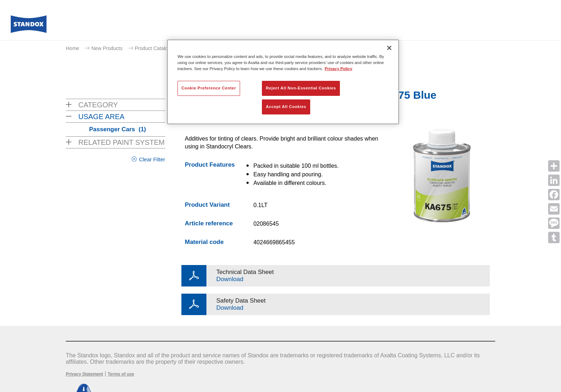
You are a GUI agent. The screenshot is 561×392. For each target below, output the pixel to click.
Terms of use (121, 374)
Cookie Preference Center (209, 88)
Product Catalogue (156, 48)
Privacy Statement (84, 374)
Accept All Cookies (286, 107)
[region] (283, 82)
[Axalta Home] (29, 26)
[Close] (389, 48)
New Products (107, 48)
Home (72, 48)
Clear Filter (152, 159)
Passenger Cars (118, 129)
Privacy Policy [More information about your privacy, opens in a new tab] (339, 69)
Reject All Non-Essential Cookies (301, 88)
